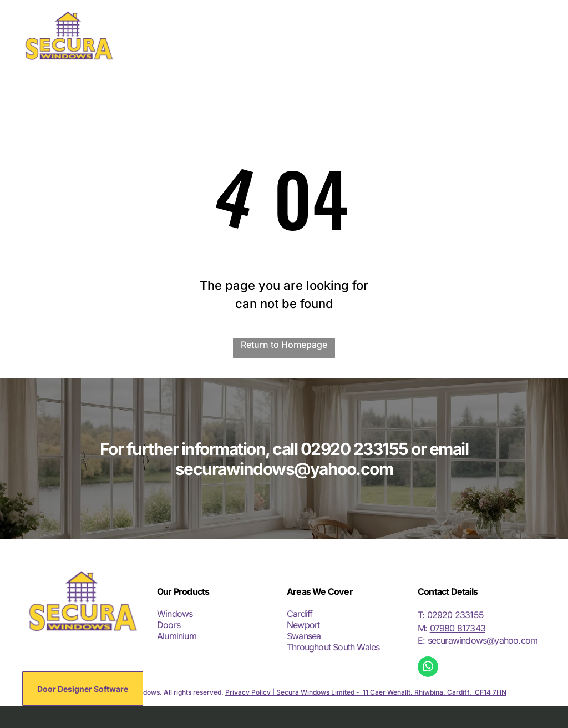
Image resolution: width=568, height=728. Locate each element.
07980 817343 (458, 628)
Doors (169, 625)
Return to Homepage (284, 345)
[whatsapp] (428, 668)
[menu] (544, 36)
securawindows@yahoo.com (483, 640)
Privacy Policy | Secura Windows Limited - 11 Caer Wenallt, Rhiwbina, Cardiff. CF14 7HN (366, 692)
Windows (175, 614)
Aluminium (177, 636)
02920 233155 (455, 615)
